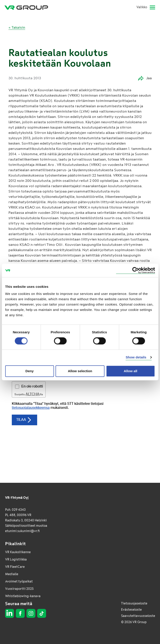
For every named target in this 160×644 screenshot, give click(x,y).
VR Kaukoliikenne (18, 552)
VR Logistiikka (16, 560)
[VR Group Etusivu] (26, 7)
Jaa (145, 78)
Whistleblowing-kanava (23, 596)
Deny (29, 371)
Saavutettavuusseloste (138, 616)
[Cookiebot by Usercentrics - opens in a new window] (135, 270)
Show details (136, 357)
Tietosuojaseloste (134, 603)
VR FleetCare (15, 567)
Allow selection (80, 371)
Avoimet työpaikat (19, 581)
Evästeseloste (131, 610)
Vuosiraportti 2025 (19, 589)
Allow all (131, 371)
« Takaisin (17, 27)
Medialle (12, 574)
